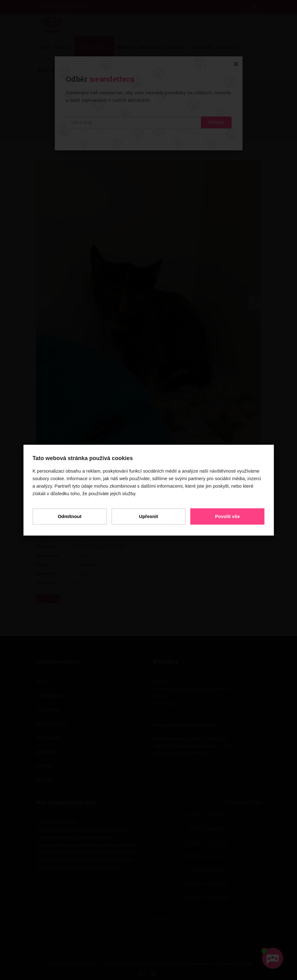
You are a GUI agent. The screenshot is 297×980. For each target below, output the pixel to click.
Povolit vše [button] (227, 516)
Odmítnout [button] (70, 516)
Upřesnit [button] (148, 516)
